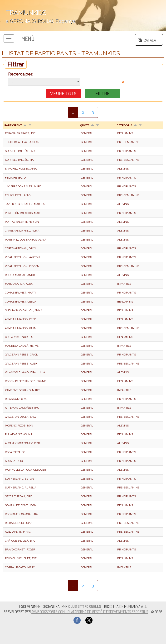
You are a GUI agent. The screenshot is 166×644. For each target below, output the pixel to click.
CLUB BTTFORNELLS (85, 606)
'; (83, 15)
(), (145, 606)
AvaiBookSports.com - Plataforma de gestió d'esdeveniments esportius (90, 612)
